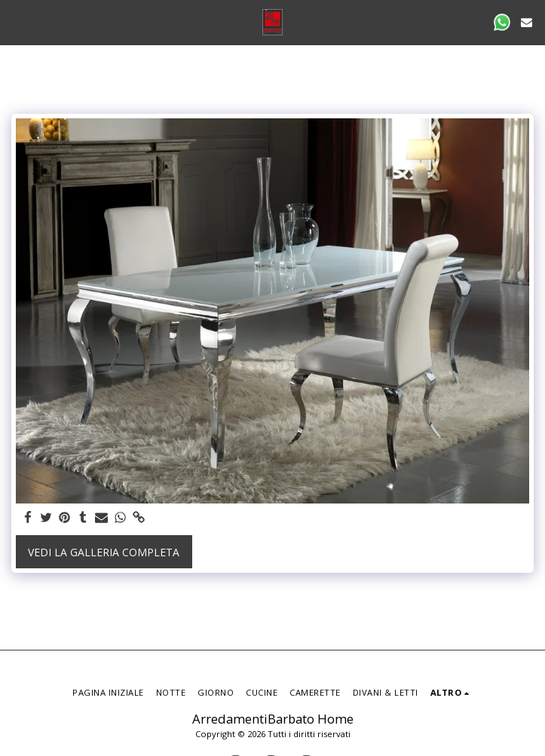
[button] (17, 21)
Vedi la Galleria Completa (104, 552)
